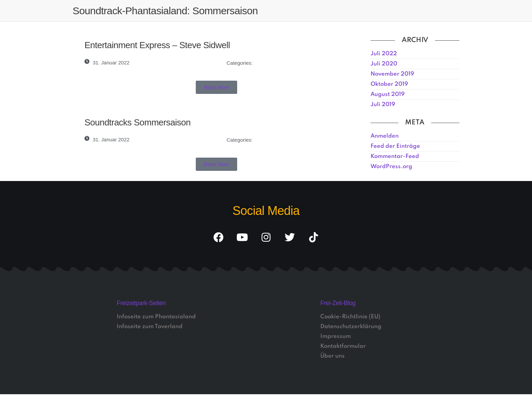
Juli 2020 (384, 64)
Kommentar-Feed (395, 156)
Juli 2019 (383, 105)
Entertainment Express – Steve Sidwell (157, 45)
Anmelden (385, 136)
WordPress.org (391, 167)
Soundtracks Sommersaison (138, 122)
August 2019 (388, 94)
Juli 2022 (384, 54)
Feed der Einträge (395, 146)
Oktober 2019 (389, 84)
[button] (216, 87)
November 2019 (392, 74)
